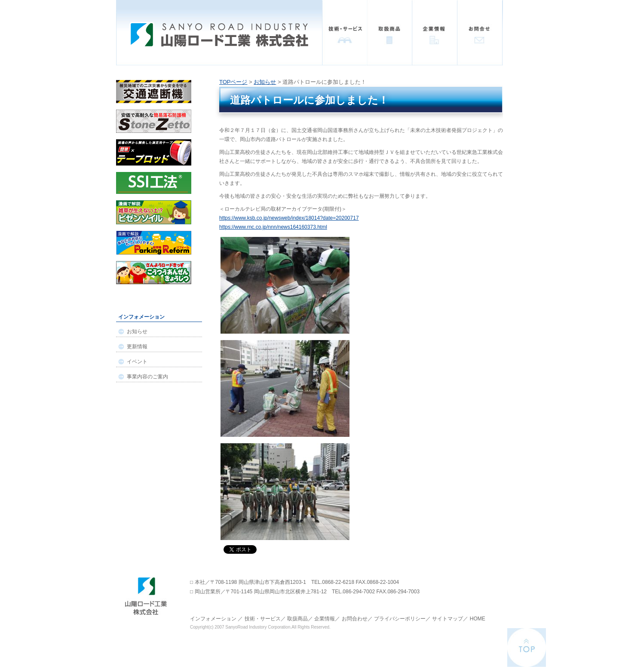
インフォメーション (213, 619)
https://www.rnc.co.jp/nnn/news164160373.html (273, 227)
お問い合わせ (480, 33)
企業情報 (435, 33)
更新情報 (137, 347)
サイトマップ (447, 619)
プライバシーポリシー (400, 619)
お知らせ (265, 82)
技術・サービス (345, 33)
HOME (478, 619)
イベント (137, 362)
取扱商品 (297, 619)
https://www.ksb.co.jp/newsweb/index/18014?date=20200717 (289, 218)
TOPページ (233, 82)
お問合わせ (355, 619)
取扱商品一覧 (390, 33)
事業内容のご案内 (147, 377)
